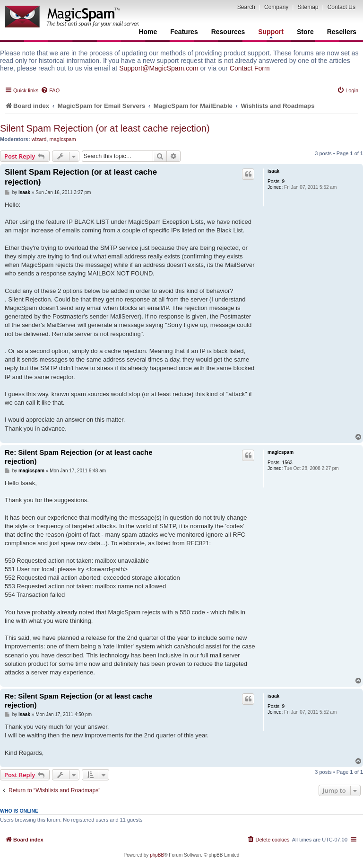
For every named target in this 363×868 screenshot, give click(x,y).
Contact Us (341, 7)
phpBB (157, 855)
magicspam (63, 139)
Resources (228, 32)
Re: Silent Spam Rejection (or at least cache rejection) (79, 457)
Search (246, 7)
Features (184, 32)
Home (148, 32)
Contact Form (250, 68)
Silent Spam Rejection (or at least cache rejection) (105, 128)
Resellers (342, 32)
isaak (273, 171)
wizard (39, 139)
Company (276, 7)
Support (271, 33)
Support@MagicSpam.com (159, 68)
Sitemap (308, 7)
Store (305, 32)
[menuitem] (50, 90)
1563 (287, 463)
